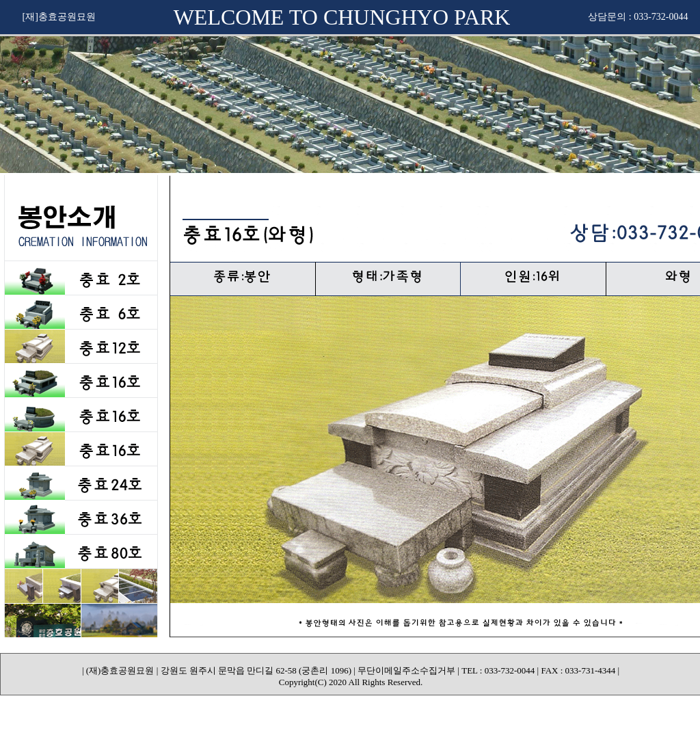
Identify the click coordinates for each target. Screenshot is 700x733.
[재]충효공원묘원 (59, 17)
